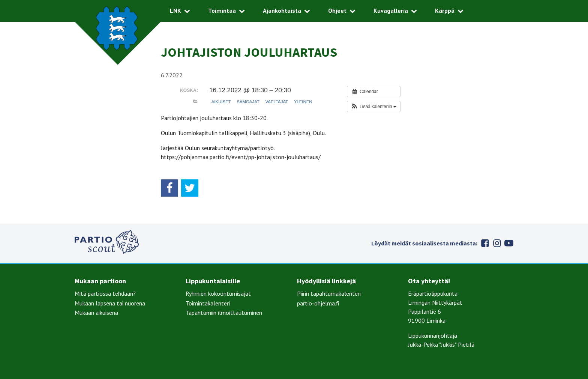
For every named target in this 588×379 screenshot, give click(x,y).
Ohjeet (337, 11)
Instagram (497, 243)
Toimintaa (222, 11)
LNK (175, 11)
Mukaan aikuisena (96, 313)
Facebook (485, 243)
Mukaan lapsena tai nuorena (110, 303)
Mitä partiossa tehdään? (105, 293)
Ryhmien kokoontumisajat (218, 293)
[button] (374, 107)
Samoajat (248, 102)
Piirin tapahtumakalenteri (329, 293)
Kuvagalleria (391, 11)
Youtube (509, 243)
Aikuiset (221, 102)
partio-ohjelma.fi (318, 303)
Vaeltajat (277, 102)
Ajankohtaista (282, 11)
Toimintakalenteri (208, 303)
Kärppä (445, 11)
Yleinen (303, 102)
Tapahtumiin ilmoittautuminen (224, 313)
